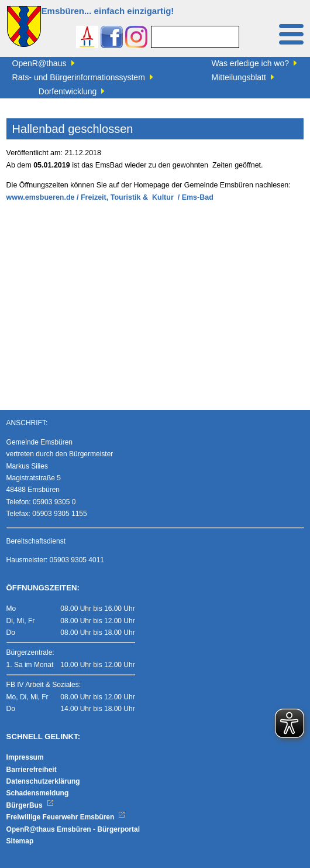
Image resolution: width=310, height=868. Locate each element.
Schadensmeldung (38, 793)
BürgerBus (30, 805)
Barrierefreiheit (32, 770)
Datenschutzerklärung (43, 781)
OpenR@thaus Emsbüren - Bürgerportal (73, 829)
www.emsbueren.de (41, 197)
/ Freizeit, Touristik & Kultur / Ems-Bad (145, 197)
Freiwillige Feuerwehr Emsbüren (66, 817)
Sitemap (20, 841)
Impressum (25, 757)
